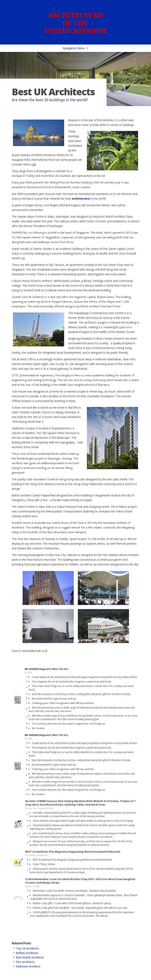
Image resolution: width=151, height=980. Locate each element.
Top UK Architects (27, 948)
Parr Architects (25, 962)
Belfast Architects (27, 953)
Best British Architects (30, 957)
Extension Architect (28, 966)
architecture (81, 198)
